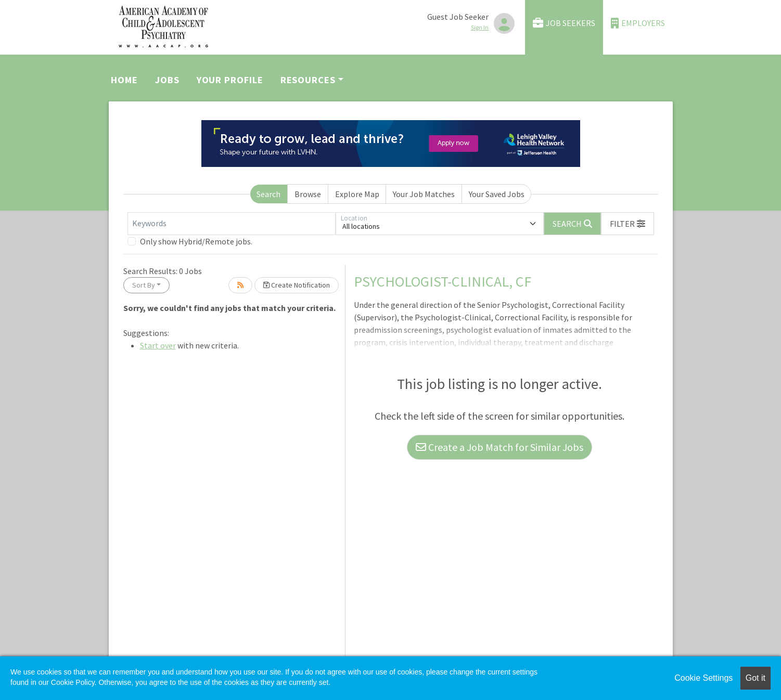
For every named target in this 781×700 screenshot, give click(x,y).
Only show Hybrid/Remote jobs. (196, 241)
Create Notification (297, 285)
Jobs (167, 80)
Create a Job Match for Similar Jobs (500, 447)
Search (268, 194)
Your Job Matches (424, 194)
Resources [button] (308, 80)
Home (124, 80)
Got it (756, 678)
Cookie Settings (703, 678)
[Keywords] (232, 224)
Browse (308, 194)
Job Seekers (564, 23)
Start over (158, 345)
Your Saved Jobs (497, 194)
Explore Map (357, 194)
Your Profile (230, 80)
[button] (628, 224)
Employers (638, 23)
